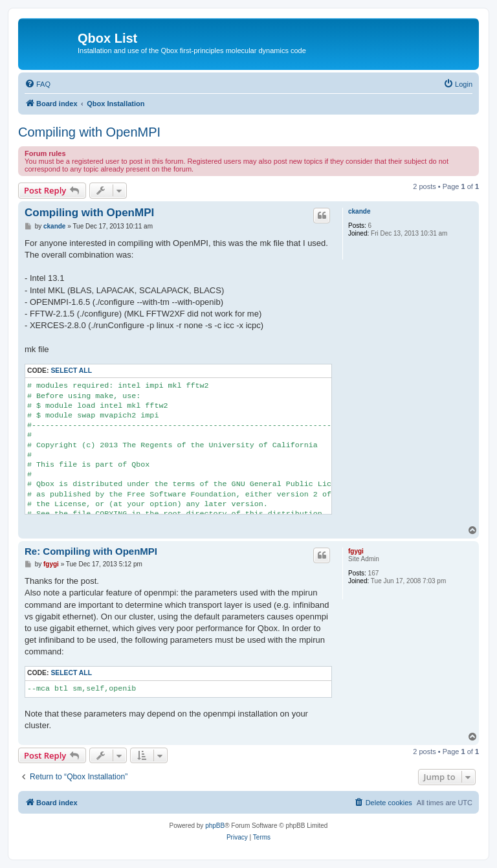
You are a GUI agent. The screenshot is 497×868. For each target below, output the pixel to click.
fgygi (356, 551)
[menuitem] (38, 84)
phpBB (215, 826)
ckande (359, 211)
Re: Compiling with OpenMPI (91, 551)
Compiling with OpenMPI (89, 132)
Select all (71, 371)
